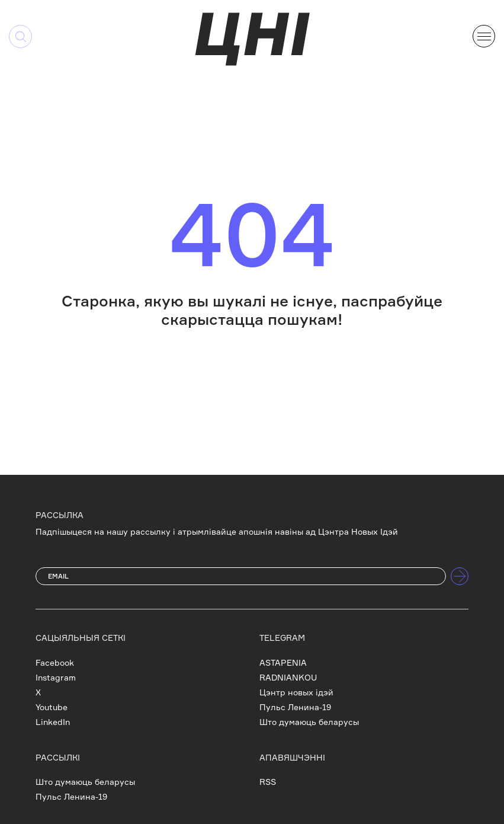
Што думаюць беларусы (309, 722)
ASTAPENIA (283, 662)
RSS (268, 782)
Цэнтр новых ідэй (296, 692)
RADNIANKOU (288, 677)
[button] (484, 35)
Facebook (55, 662)
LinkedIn (53, 722)
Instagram (56, 677)
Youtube (52, 707)
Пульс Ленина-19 (295, 707)
